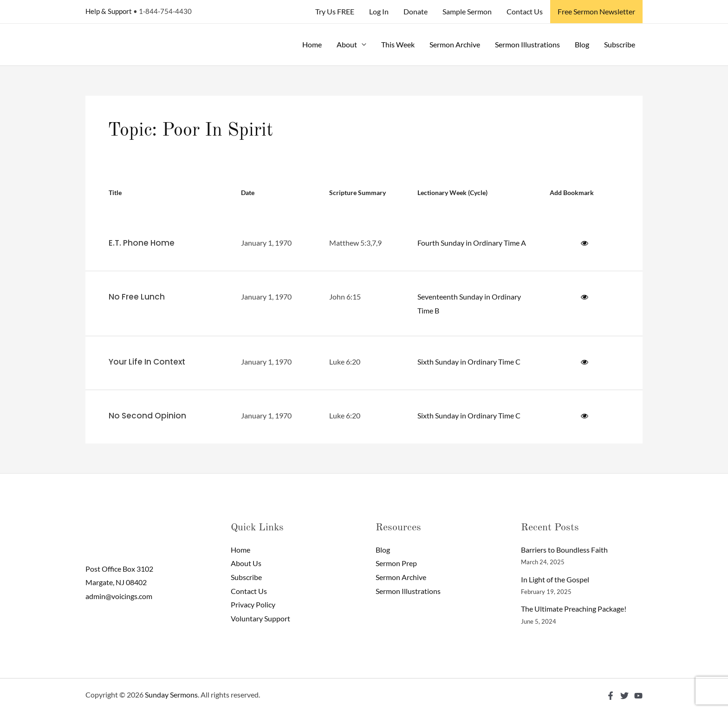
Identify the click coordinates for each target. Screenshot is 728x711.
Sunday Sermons (171, 695)
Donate (416, 11)
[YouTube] (638, 696)
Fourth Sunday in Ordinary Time (468, 243)
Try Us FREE (335, 11)
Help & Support (109, 11)
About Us (246, 563)
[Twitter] (624, 696)
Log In (379, 11)
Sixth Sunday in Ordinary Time (466, 362)
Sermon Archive (455, 44)
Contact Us (525, 11)
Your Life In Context (147, 362)
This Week (398, 44)
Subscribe (620, 44)
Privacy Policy (253, 604)
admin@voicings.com (119, 596)
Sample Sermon (467, 11)
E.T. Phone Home (142, 243)
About (347, 44)
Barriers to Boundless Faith (564, 550)
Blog (582, 44)
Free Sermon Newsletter (596, 11)
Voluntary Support (260, 618)
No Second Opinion (147, 416)
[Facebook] (611, 696)
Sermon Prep (396, 563)
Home (312, 44)
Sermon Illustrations (527, 44)
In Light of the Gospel (555, 579)
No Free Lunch (137, 297)
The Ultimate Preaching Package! (574, 609)
